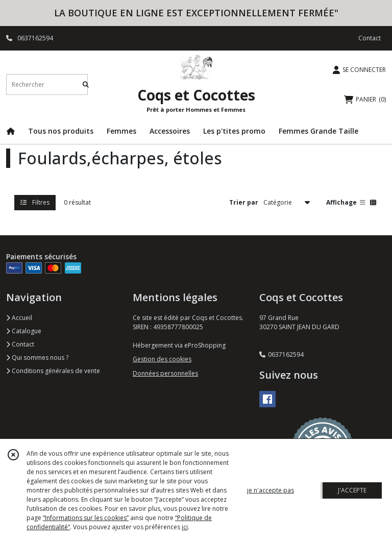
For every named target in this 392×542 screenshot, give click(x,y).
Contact (370, 38)
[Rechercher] (86, 84)
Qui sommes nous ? (37, 358)
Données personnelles (165, 373)
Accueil (19, 318)
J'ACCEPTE (352, 490)
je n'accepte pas (271, 490)
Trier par (244, 202)
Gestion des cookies (162, 359)
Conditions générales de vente (53, 371)
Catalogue (24, 331)
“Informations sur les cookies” (86, 518)
